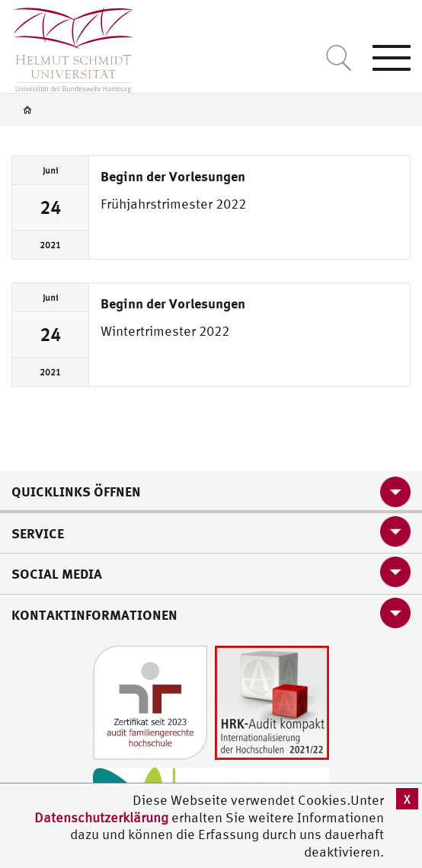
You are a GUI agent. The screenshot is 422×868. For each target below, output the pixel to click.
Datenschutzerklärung (101, 817)
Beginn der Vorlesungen (173, 176)
